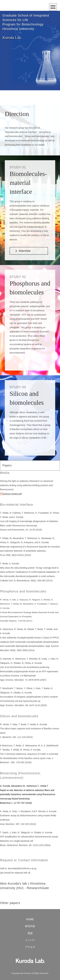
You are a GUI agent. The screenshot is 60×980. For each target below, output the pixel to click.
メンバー (30, 940)
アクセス (30, 947)
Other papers (10, 903)
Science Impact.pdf (11, 494)
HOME (30, 919)
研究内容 (30, 926)
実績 (30, 933)
